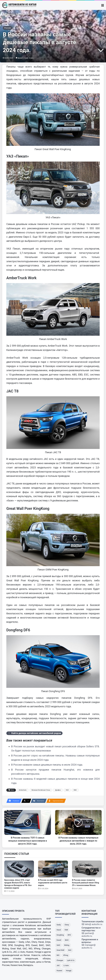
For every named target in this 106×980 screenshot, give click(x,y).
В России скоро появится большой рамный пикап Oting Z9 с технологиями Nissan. (86, 883)
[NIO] (58, 955)
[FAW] (66, 930)
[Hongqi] (69, 971)
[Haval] (59, 930)
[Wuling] (67, 945)
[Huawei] (59, 971)
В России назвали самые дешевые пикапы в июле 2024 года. (47, 765)
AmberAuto (23, 790)
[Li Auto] (66, 966)
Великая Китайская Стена (41, 790)
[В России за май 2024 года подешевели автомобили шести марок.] (53, 869)
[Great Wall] (60, 950)
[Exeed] (59, 940)
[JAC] (58, 966)
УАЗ (67, 790)
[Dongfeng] (60, 935)
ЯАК (75, 790)
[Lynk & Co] (71, 960)
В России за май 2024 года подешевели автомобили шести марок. (53, 883)
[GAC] (70, 950)
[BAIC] (67, 940)
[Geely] (59, 925)
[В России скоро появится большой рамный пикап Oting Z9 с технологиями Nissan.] (87, 869)
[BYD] (69, 935)
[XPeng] (66, 955)
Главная (8, 14)
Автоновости (23, 14)
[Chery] (67, 925)
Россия (35, 14)
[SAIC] (58, 945)
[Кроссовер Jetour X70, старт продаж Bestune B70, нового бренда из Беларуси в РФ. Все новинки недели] (19, 869)
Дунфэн (58, 790)
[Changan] (60, 960)
